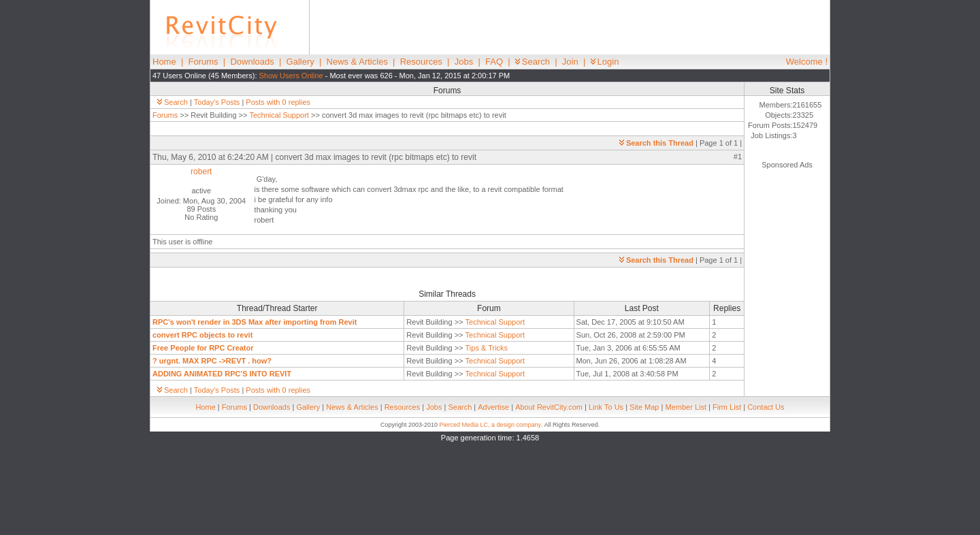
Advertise (493, 407)
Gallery (300, 62)
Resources (421, 62)
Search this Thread (656, 143)
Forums (203, 62)
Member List (686, 407)
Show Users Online (291, 76)
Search (533, 62)
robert (201, 172)
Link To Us (606, 407)
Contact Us (766, 407)
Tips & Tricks (487, 348)
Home (164, 62)
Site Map (644, 407)
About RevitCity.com (549, 407)
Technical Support (279, 115)
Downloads (252, 62)
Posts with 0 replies (278, 102)
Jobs (464, 62)
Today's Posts (217, 102)
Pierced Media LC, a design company (490, 425)
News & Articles (357, 62)
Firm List (727, 407)
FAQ (494, 62)
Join (570, 62)
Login (605, 62)
